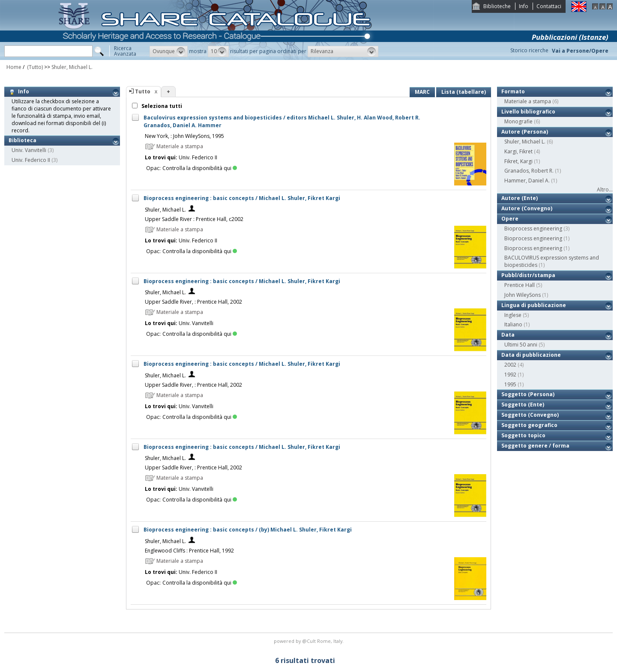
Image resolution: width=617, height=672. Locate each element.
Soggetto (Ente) (523, 405)
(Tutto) (34, 67)
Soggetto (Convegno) (530, 415)
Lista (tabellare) (464, 92)
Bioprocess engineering (533, 228)
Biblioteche (497, 6)
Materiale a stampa (528, 101)
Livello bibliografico (528, 112)
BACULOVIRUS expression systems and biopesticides (552, 261)
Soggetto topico (523, 435)
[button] (169, 51)
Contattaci (549, 6)
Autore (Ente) (520, 198)
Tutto (143, 91)
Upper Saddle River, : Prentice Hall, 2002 (193, 302)
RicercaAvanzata (125, 51)
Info (524, 6)
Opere (510, 219)
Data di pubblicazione (531, 355)
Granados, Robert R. (529, 171)
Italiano (513, 324)
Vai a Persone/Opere (580, 51)
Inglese (513, 315)
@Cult (310, 641)
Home (14, 67)
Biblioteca (22, 140)
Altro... (605, 190)
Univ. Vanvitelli (29, 150)
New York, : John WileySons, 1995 (184, 136)
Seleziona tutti (161, 106)
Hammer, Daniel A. (527, 181)
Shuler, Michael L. (72, 67)
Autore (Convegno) (527, 208)
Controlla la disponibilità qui (200, 168)
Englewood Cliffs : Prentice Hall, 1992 (189, 551)
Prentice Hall (520, 285)
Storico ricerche (529, 50)
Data (508, 335)
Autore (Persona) (525, 132)
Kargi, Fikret (518, 151)
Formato (513, 91)
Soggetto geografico (529, 425)
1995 (510, 384)
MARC (422, 92)
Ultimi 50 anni (521, 345)
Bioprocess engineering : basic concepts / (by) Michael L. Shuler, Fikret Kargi (248, 530)
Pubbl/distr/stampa (528, 275)
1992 (510, 375)
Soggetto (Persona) (528, 394)
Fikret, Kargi (518, 161)
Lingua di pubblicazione (534, 305)
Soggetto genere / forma (535, 446)
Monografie (518, 121)
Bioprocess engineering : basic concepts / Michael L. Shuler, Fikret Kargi (242, 198)
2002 (510, 365)
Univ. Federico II (31, 160)
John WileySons (523, 295)
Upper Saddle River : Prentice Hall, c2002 (194, 219)
